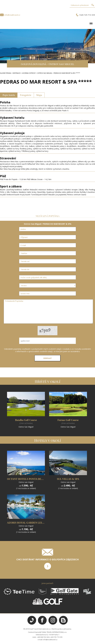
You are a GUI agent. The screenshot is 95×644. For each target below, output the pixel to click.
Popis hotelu (9, 95)
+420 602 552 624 (43, 637)
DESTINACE (17, 73)
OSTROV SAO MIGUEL (45, 73)
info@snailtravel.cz (12, 15)
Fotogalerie (26, 95)
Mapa (39, 95)
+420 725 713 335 (87, 15)
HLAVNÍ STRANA (6, 73)
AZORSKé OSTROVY (29, 73)
